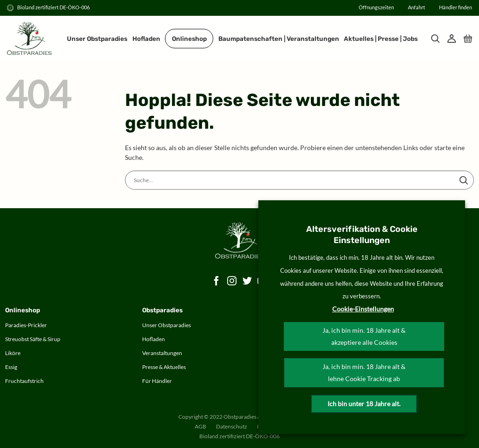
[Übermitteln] (464, 181)
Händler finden (456, 7)
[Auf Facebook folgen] (217, 281)
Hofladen (146, 39)
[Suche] (435, 39)
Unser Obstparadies (97, 39)
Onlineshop (189, 39)
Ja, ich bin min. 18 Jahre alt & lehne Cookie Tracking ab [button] (364, 372)
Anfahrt (417, 7)
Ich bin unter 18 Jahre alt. (364, 404)
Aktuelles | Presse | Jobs (381, 39)
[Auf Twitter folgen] (247, 281)
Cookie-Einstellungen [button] (363, 309)
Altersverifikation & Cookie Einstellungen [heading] (362, 235)
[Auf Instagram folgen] (232, 281)
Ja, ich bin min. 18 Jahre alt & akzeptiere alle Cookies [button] (364, 336)
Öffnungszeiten (376, 7)
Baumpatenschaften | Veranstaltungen (279, 39)
